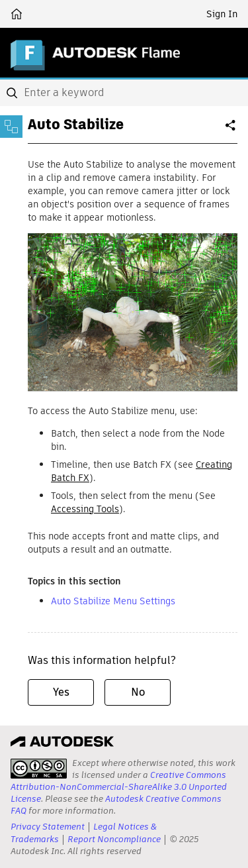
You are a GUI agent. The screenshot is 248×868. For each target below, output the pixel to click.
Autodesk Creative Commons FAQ (116, 805)
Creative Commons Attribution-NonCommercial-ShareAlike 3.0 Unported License (119, 787)
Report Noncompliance (114, 839)
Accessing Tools (85, 509)
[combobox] (124, 93)
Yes (61, 692)
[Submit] (13, 93)
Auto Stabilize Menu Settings (113, 601)
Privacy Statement (48, 827)
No (138, 692)
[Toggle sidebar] (11, 127)
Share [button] (231, 131)
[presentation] (39, 769)
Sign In (222, 14)
